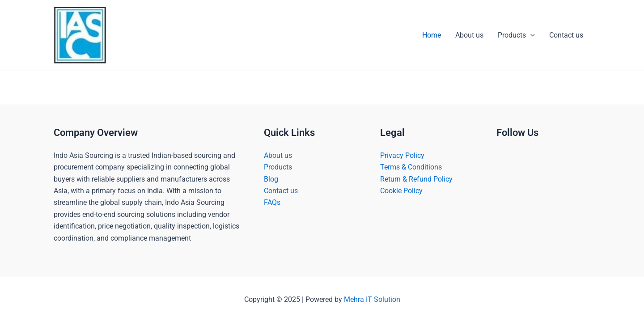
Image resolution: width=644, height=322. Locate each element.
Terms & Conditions (411, 167)
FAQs (272, 202)
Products (516, 35)
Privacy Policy (402, 155)
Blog (271, 179)
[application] (530, 35)
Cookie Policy (401, 191)
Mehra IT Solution (372, 299)
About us (469, 35)
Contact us (566, 35)
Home (432, 35)
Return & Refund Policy (416, 179)
